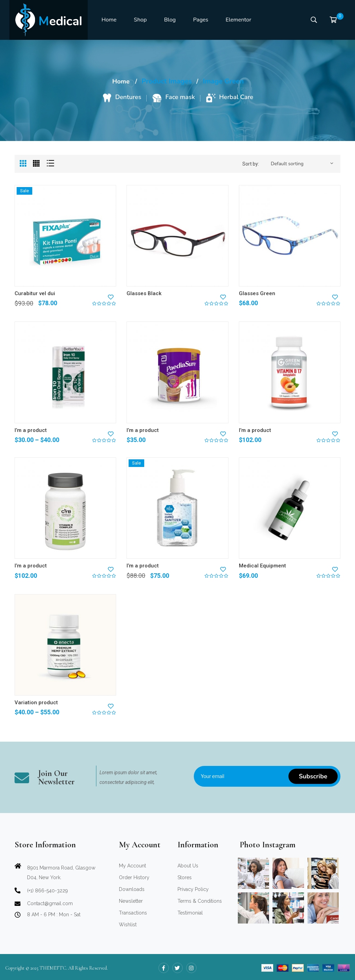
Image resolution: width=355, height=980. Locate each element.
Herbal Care (236, 97)
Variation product (36, 703)
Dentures (128, 97)
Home (121, 81)
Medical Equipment (262, 566)
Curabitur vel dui (35, 293)
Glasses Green (257, 293)
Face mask (180, 97)
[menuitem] (109, 20)
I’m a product (31, 430)
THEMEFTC (53, 968)
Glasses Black (144, 293)
